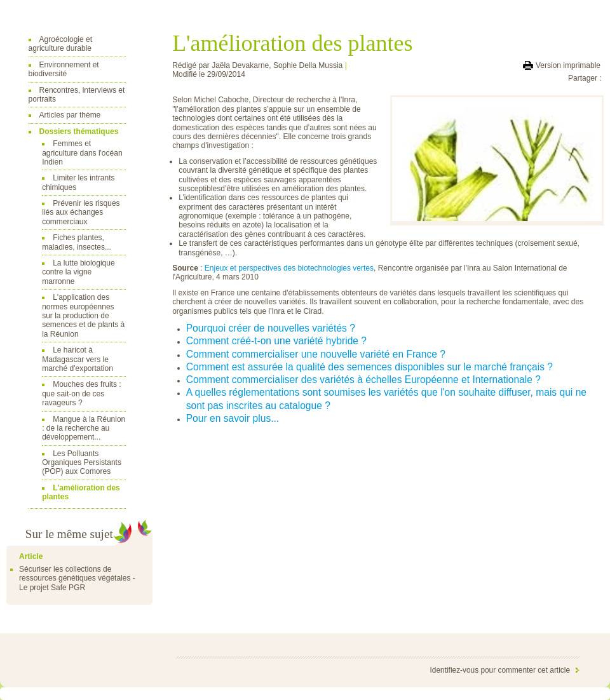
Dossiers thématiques (79, 131)
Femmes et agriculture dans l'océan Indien (82, 153)
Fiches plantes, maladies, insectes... (77, 242)
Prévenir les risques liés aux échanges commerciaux (81, 212)
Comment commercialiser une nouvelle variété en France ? (316, 354)
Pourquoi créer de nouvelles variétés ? (271, 328)
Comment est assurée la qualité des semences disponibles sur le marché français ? (369, 367)
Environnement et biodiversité (64, 69)
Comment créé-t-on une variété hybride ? (276, 341)
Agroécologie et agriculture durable (60, 44)
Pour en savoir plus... (233, 418)
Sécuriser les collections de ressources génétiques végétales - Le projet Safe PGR (77, 578)
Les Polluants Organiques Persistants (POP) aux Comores (82, 463)
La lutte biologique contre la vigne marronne (78, 272)
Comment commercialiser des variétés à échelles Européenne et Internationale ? (363, 380)
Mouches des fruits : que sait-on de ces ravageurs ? (81, 394)
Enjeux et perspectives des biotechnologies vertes (289, 268)
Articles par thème (70, 115)
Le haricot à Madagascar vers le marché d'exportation (78, 359)
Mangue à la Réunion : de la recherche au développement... (84, 428)
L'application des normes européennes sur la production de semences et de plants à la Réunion (83, 316)
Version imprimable (568, 65)
